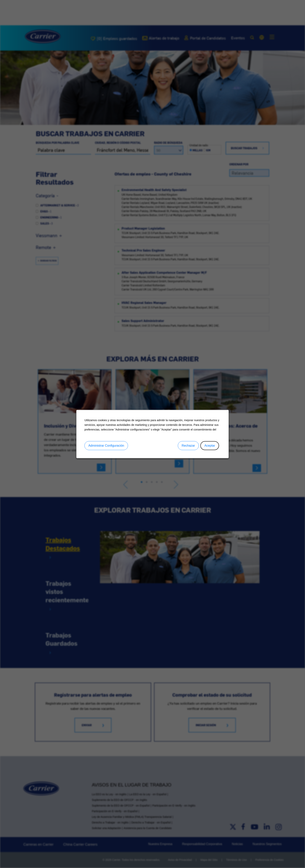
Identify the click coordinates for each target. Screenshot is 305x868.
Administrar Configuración (106, 446)
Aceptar (210, 446)
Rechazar (188, 446)
